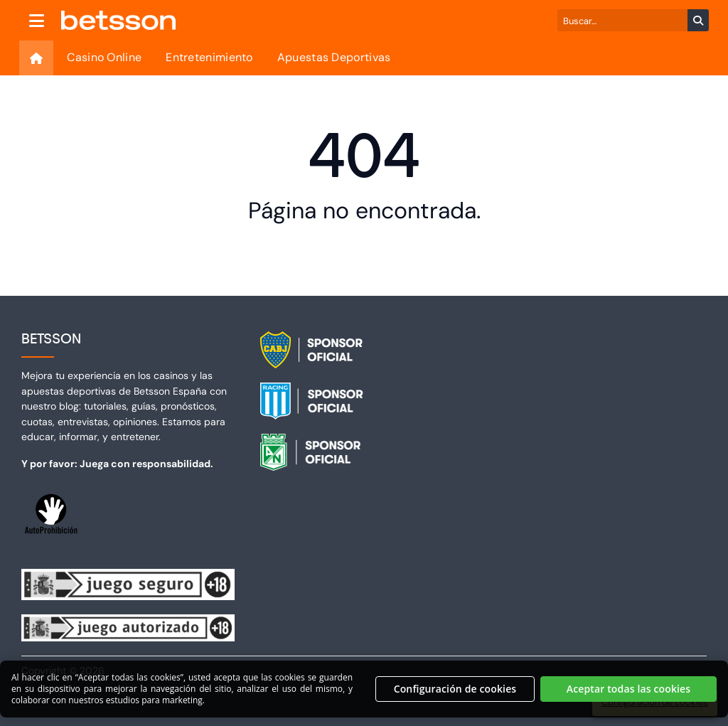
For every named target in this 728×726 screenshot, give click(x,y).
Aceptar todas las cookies (629, 694)
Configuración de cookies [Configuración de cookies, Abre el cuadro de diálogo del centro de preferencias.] (455, 694)
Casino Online (104, 57)
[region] (364, 695)
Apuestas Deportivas (334, 57)
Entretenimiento (209, 57)
